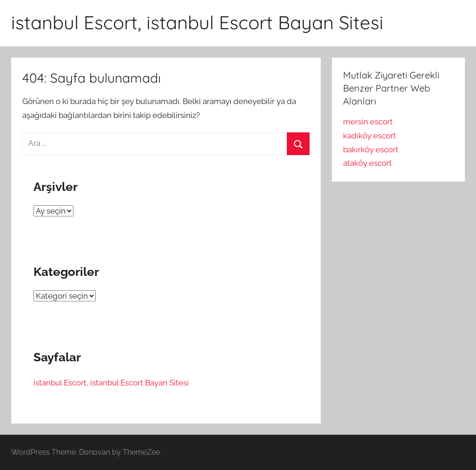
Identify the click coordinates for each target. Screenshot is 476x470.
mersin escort (368, 122)
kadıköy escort (370, 136)
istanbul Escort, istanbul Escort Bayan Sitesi (197, 22)
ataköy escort (367, 163)
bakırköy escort (371, 150)
